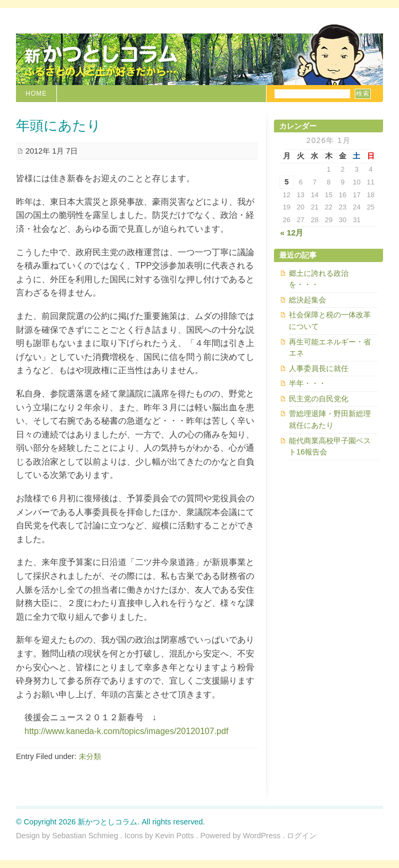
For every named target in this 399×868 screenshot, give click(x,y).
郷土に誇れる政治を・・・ (319, 279)
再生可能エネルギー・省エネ (330, 348)
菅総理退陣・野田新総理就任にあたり (330, 419)
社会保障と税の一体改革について (330, 321)
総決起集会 (307, 300)
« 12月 (292, 233)
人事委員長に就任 (319, 368)
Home (36, 94)
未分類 (90, 756)
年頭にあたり (59, 126)
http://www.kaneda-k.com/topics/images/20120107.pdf (126, 731)
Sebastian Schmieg (85, 836)
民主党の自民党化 (319, 399)
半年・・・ (307, 383)
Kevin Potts (175, 836)
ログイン (302, 836)
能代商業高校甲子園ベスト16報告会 (330, 446)
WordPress (261, 836)
